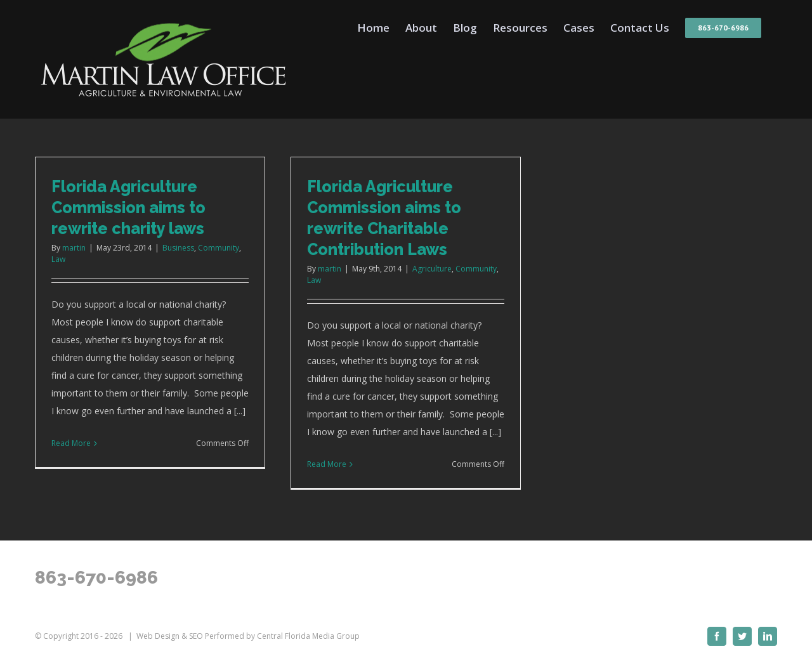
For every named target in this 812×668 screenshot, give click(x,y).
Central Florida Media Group (308, 636)
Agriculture (432, 269)
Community (219, 248)
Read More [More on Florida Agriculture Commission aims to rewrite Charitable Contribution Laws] (327, 464)
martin (74, 248)
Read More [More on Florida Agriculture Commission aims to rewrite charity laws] (71, 443)
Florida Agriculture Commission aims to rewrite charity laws (128, 207)
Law (58, 259)
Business (178, 248)
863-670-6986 (96, 578)
